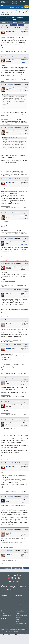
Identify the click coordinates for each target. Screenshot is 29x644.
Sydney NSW (24, 557)
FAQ (14, 19)
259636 (27, 320)
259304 (27, 238)
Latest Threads (12, 17)
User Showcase (20, 600)
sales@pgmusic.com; (13, 629)
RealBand (19, 13)
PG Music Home (5, 11)
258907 (27, 56)
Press (3, 602)
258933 (27, 179)
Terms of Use (5, 631)
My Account (5, 621)
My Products (5, 623)
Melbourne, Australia (24, 90)
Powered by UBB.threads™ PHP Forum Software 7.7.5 (14, 635)
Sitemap (4, 608)
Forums (12, 11)
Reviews (18, 608)
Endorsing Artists (20, 604)
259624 (27, 290)
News (3, 613)
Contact (4, 600)
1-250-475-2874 (21, 7)
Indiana (22, 502)
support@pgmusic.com (22, 629)
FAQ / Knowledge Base (22, 615)
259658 (27, 345)
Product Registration (21, 623)
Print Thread (13, 25)
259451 (27, 263)
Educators (5, 606)
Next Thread (23, 22)
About (3, 598)
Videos (17, 619)
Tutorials (18, 621)
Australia (23, 34)
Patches (18, 613)
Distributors (5, 604)
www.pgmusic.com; (5, 629)
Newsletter (16, 581)
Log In (26, 11)
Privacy (11, 631)
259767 (27, 419)
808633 (27, 529)
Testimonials (19, 606)
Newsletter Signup (7, 615)
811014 (27, 551)
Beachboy (10, 56)
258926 (27, 84)
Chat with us (14, 590)
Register (19, 11)
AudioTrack (10, 179)
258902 (27, 28)
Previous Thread (6, 22)
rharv (11, 345)
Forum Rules (21, 17)
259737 (27, 401)
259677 (27, 378)
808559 (27, 496)
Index (15, 22)
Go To (21, 25)
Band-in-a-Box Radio (21, 602)
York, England (24, 244)
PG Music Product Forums (9, 13)
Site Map (16, 631)
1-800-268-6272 (14, 7)
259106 (27, 212)
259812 (27, 463)
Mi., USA (23, 326)
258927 (27, 127)
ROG (11, 263)
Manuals (18, 617)
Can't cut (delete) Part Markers (11, 28)
